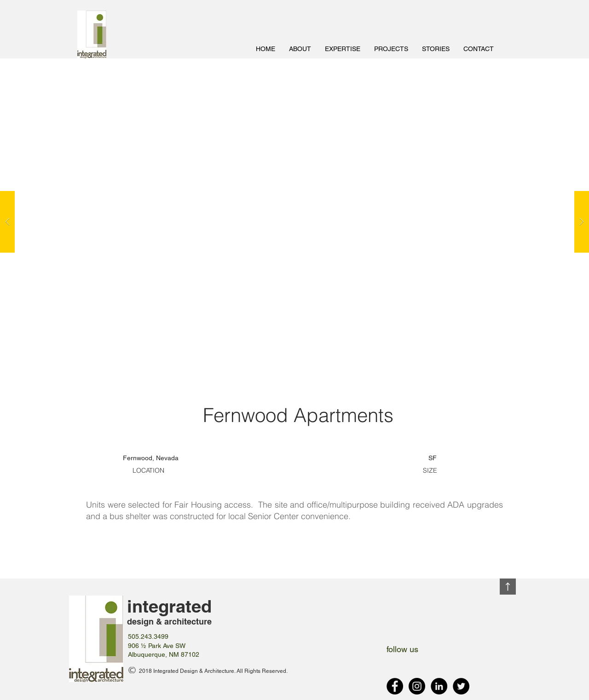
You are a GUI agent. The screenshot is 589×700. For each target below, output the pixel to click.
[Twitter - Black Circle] (461, 686)
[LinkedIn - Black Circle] (439, 686)
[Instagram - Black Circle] (417, 686)
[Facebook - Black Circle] (395, 686)
